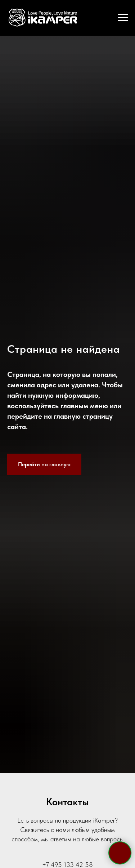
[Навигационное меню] (123, 18)
